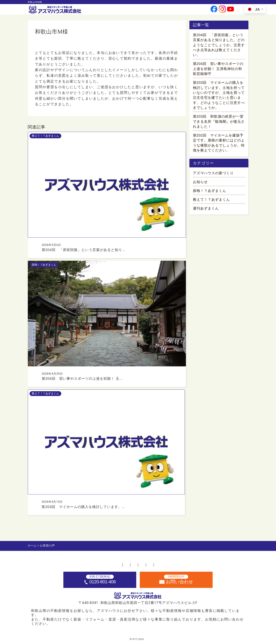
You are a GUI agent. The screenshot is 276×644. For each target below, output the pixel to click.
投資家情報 (161, 11)
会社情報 (144, 11)
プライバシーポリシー (174, 563)
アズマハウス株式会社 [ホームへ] (145, 639)
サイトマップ (210, 563)
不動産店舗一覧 (86, 563)
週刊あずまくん (206, 210)
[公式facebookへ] (214, 11)
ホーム (60, 563)
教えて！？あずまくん (211, 201)
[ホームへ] (55, 10)
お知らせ (200, 184)
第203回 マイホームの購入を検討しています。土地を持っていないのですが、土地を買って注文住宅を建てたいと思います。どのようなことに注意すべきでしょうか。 (219, 96)
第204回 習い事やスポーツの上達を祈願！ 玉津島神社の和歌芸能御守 (218, 70)
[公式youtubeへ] (230, 11)
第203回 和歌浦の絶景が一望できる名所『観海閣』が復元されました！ (219, 122)
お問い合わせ (195, 11)
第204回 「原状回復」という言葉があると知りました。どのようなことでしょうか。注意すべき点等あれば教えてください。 (219, 46)
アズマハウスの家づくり (213, 175)
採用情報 (177, 11)
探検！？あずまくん (210, 193)
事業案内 (129, 11)
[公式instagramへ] (222, 11)
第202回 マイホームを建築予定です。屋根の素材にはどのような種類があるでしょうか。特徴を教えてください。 (219, 143)
